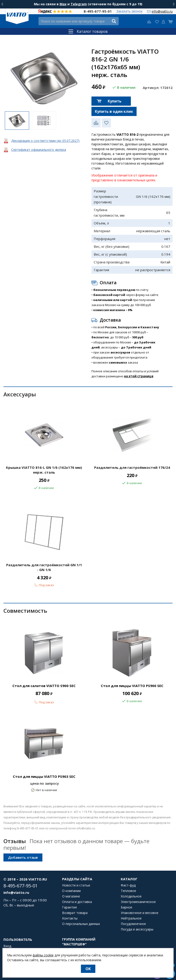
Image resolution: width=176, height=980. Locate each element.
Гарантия (69, 907)
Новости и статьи (76, 885)
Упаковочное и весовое (140, 913)
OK (88, 969)
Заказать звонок (129, 11)
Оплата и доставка (77, 902)
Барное (126, 907)
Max (63, 4)
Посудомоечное (133, 924)
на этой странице (139, 376)
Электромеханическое (138, 902)
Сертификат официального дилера (39, 150)
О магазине (71, 896)
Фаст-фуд (128, 885)
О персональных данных (81, 924)
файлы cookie (43, 955)
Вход (7, 946)
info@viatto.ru (162, 11)
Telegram (79, 4)
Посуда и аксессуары (137, 929)
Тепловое (128, 891)
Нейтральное (131, 918)
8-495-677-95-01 (98, 11)
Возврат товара (75, 913)
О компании (71, 891)
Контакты (70, 918)
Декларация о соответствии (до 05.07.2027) (45, 141)
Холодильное (131, 896)
